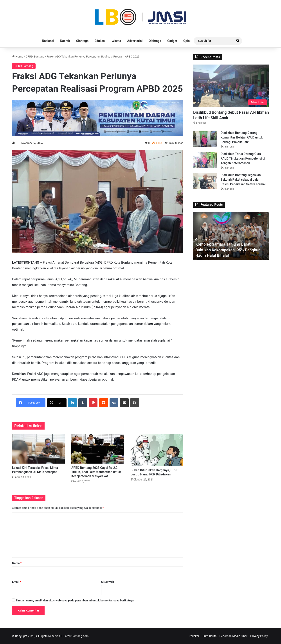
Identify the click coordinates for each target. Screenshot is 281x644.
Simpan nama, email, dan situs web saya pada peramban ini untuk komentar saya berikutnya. (75, 600)
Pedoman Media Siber (233, 636)
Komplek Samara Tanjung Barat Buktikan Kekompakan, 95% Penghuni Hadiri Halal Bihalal (229, 250)
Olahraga (82, 41)
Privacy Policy (259, 636)
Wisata (116, 41)
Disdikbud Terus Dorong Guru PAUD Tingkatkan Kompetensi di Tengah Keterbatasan (243, 158)
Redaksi (194, 636)
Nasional (48, 41)
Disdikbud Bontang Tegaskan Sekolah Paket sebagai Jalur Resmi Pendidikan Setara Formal (243, 180)
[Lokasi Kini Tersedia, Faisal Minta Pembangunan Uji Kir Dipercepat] (38, 449)
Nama (17, 563)
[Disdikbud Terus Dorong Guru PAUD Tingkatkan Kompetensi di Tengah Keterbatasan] (205, 160)
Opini (187, 41)
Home (18, 57)
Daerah (65, 41)
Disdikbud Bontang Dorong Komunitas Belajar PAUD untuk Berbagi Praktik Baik (242, 137)
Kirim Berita (209, 636)
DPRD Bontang (35, 57)
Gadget (172, 41)
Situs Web (108, 582)
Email (17, 582)
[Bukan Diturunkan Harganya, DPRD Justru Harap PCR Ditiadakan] (157, 450)
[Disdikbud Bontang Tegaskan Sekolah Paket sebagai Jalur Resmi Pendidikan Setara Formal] (205, 181)
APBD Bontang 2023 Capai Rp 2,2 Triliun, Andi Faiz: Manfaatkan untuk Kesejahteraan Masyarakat (96, 472)
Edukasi (100, 41)
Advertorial (135, 41)
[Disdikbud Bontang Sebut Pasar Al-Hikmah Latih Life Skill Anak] (231, 86)
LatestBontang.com (76, 636)
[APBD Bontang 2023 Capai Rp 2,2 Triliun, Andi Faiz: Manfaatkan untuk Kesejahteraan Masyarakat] (98, 449)
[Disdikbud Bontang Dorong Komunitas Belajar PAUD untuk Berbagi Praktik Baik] (205, 139)
